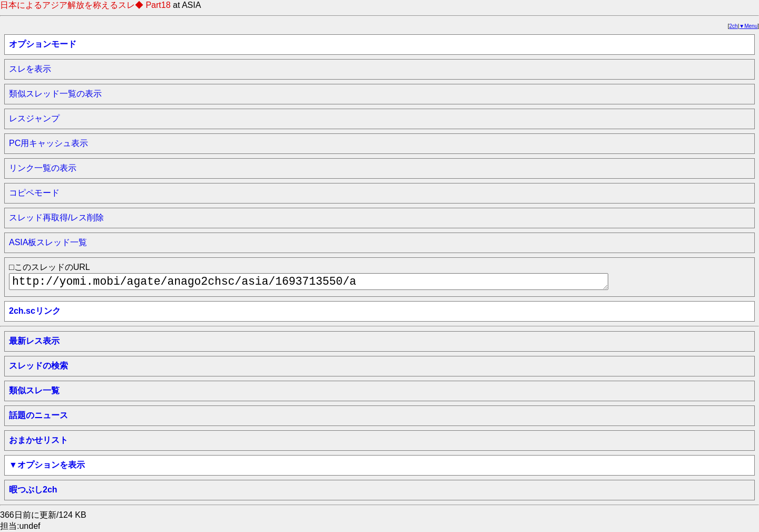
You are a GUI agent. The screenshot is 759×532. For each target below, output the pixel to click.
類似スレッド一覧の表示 (55, 94)
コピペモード (34, 193)
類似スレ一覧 (34, 390)
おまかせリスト (38, 440)
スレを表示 (30, 69)
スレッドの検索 (38, 366)
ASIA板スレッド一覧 (48, 242)
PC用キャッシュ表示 (48, 143)
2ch (734, 26)
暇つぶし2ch (33, 490)
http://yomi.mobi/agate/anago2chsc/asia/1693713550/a (309, 282)
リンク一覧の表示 (43, 168)
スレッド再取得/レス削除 (56, 217)
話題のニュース (38, 415)
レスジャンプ (34, 118)
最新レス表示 (34, 341)
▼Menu (748, 26)
